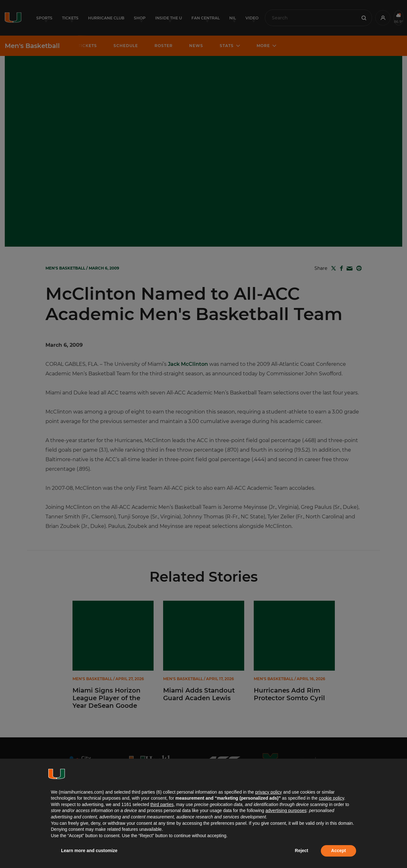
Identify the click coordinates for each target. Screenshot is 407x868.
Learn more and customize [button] (89, 851)
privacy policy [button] (268, 792)
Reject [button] (301, 851)
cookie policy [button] (331, 798)
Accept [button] (338, 851)
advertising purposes (286, 810)
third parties (162, 804)
